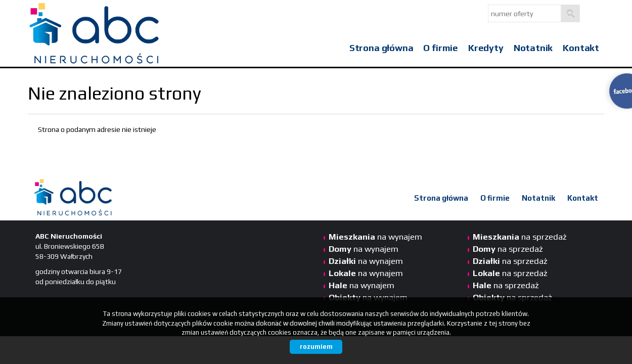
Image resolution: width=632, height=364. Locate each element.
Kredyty (486, 48)
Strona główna (381, 48)
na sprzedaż (520, 237)
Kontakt (581, 48)
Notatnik (533, 48)
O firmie (441, 48)
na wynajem (375, 237)
